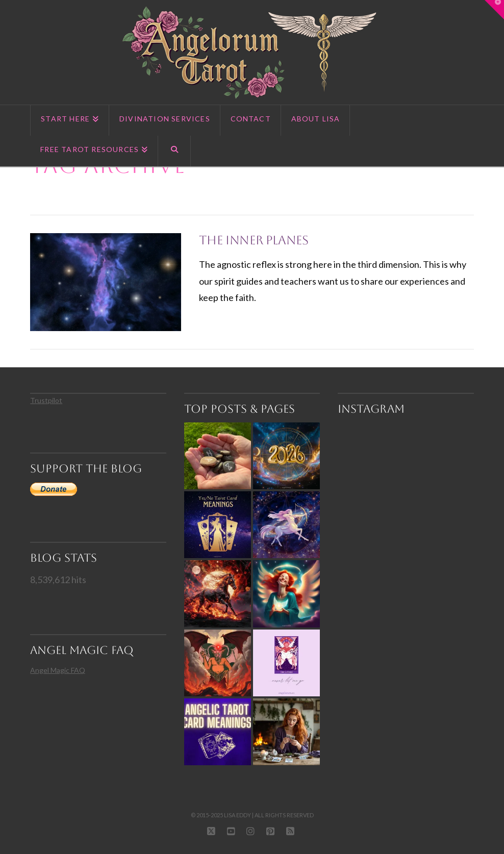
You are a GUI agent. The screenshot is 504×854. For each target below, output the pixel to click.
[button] (494, 10)
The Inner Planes (254, 240)
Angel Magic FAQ (58, 670)
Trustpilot (46, 400)
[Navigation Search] (174, 151)
